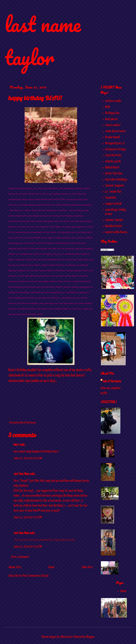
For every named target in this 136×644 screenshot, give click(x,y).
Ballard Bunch (112, 167)
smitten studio (113, 101)
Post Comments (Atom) (36, 576)
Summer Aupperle (115, 186)
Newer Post (15, 567)
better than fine (114, 174)
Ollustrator (66, 637)
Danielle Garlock (114, 226)
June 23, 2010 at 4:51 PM (28, 517)
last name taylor (43, 41)
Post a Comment (20, 557)
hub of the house (112, 381)
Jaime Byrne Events (115, 131)
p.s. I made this (113, 192)
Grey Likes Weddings (116, 180)
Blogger (90, 637)
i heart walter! (113, 125)
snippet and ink (113, 204)
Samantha (111, 198)
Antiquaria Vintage (115, 149)
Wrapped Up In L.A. (115, 143)
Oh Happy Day (112, 113)
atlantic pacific (113, 161)
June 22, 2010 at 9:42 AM (28, 458)
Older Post (87, 567)
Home (52, 567)
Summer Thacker (114, 220)
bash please (111, 119)
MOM (107, 107)
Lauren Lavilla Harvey (116, 232)
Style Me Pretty (113, 155)
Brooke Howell (112, 137)
